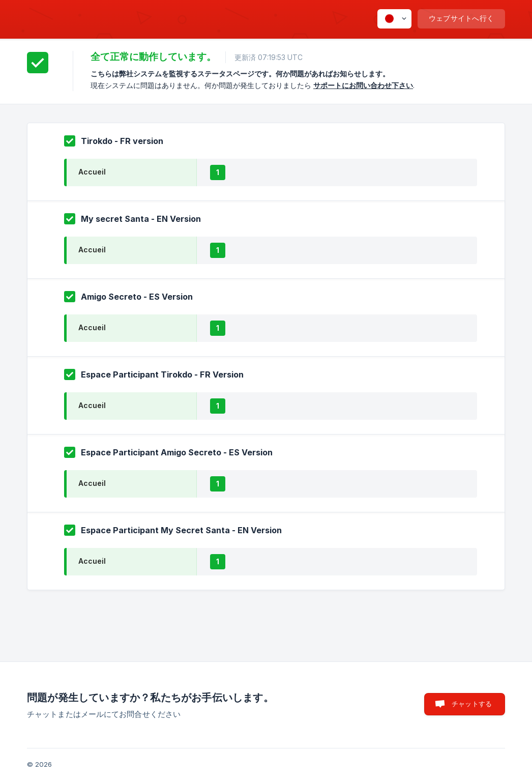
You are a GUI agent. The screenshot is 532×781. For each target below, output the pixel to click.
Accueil (92, 172)
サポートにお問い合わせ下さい (363, 85)
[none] (394, 19)
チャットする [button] (472, 704)
